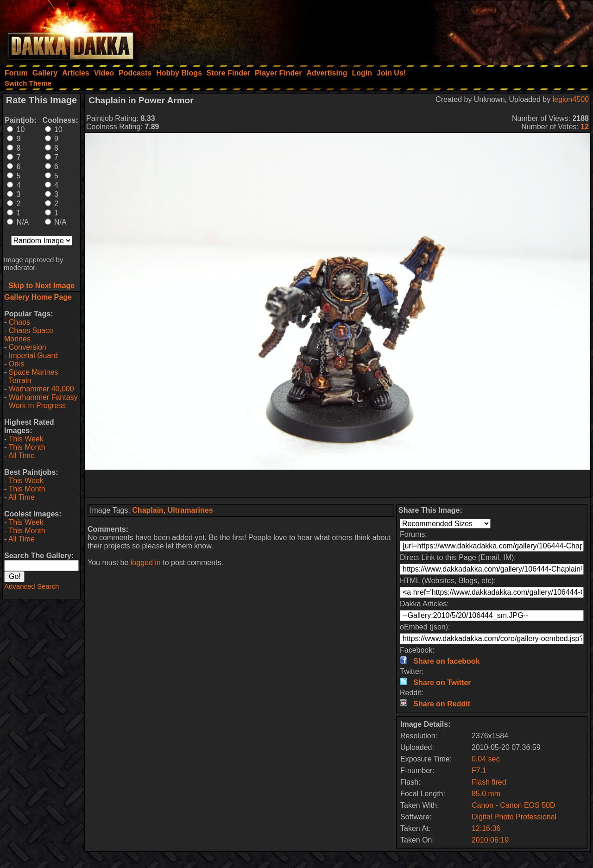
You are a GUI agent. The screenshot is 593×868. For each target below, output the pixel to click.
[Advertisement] (468, 30)
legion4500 (571, 99)
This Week (26, 439)
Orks (17, 364)
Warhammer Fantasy (43, 397)
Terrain (20, 381)
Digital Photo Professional (514, 817)
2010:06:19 (490, 840)
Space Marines (34, 372)
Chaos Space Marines (29, 335)
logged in (146, 563)
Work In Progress (37, 406)
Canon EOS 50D (527, 805)
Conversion (28, 347)
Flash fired (489, 782)
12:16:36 (486, 828)
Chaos (19, 322)
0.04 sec (486, 759)
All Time (22, 456)
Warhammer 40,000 (41, 389)
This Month (27, 447)
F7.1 (479, 771)
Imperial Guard (33, 355)
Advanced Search (32, 586)
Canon (483, 805)
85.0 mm (486, 794)
